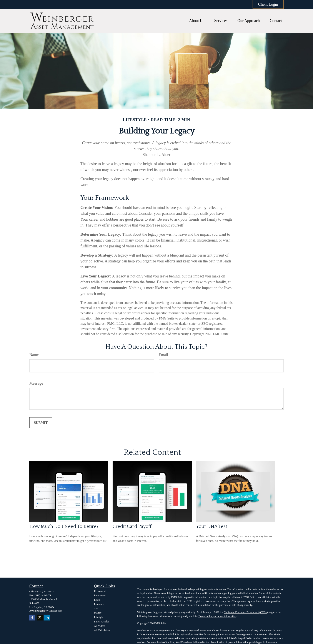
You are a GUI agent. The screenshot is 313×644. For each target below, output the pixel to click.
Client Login (268, 4)
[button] (197, 21)
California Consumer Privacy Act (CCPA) (246, 612)
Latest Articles (102, 622)
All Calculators (102, 630)
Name (34, 355)
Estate (97, 600)
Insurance (99, 604)
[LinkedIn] (47, 618)
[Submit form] (41, 423)
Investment (100, 595)
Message (36, 383)
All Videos (100, 626)
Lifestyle (99, 617)
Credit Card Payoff (132, 527)
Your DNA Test (212, 527)
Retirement (100, 591)
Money (98, 613)
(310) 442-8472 (46, 592)
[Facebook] (32, 618)
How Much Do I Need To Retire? (64, 527)
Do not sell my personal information (217, 616)
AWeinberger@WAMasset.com (46, 611)
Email (163, 355)
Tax (96, 609)
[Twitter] (40, 618)
